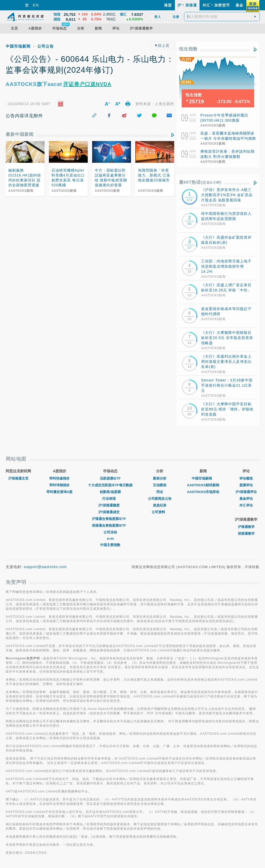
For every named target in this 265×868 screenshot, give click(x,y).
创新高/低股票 (110, 492)
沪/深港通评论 (246, 492)
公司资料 (160, 512)
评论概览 (246, 478)
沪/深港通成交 (110, 512)
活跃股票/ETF (110, 478)
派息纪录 (160, 505)
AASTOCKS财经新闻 (203, 485)
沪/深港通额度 (110, 505)
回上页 (162, 46)
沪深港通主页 (18, 478)
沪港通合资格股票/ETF (110, 519)
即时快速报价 (60, 478)
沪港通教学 (246, 527)
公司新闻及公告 (160, 499)
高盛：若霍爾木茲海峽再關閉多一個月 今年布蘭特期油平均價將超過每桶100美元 (228, 138)
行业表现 (110, 499)
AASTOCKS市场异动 (203, 492)
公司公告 (46, 46)
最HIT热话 (200, 182)
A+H (110, 539)
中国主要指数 (110, 545)
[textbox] (222, 17)
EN (36, 5)
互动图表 (160, 485)
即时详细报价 (60, 485)
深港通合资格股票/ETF (110, 525)
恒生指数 (188, 49)
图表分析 (160, 478)
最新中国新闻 (20, 134)
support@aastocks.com (45, 567)
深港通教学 (246, 534)
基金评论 (246, 499)
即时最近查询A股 (60, 492)
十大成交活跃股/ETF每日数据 (110, 485)
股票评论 (246, 485)
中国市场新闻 (18, 46)
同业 (160, 492)
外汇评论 (246, 505)
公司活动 (110, 532)
